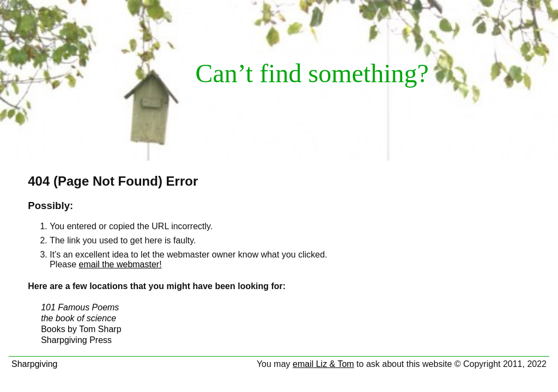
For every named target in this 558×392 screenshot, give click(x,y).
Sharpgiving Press (76, 340)
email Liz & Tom (323, 364)
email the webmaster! (120, 264)
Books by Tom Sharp (81, 329)
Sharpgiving (35, 364)
